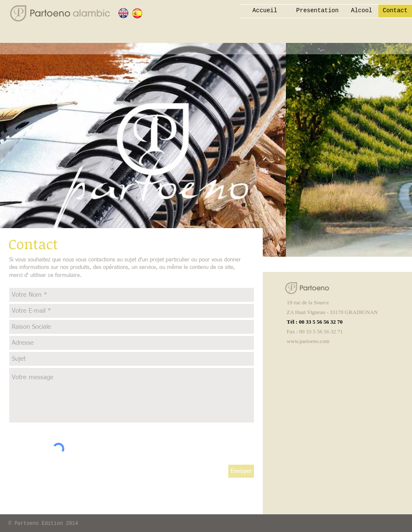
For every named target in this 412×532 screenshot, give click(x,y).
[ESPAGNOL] (137, 13)
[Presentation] (317, 11)
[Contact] (395, 11)
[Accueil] (265, 11)
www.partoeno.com (308, 341)
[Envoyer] (241, 471)
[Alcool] (362, 11)
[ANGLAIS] (123, 13)
